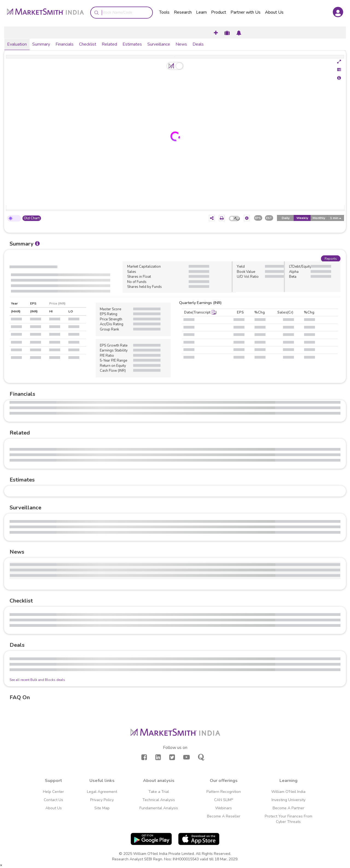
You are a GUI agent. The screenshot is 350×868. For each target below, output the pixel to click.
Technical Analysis (159, 800)
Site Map (102, 808)
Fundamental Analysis (159, 808)
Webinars (224, 808)
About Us (274, 12)
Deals (198, 44)
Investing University (288, 800)
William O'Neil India (288, 792)
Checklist (88, 44)
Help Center (53, 792)
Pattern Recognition (224, 792)
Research (183, 12)
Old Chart (32, 218)
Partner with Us (246, 12)
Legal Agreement (102, 792)
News (181, 44)
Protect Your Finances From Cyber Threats (288, 819)
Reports (331, 259)
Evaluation (17, 44)
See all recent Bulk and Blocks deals (37, 680)
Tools (164, 12)
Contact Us (53, 800)
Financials (65, 44)
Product (219, 12)
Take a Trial (159, 792)
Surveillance (159, 44)
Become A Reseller (224, 816)
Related (109, 44)
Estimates (132, 44)
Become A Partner (288, 808)
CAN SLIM (224, 800)
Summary (41, 44)
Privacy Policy (102, 800)
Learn (201, 12)
